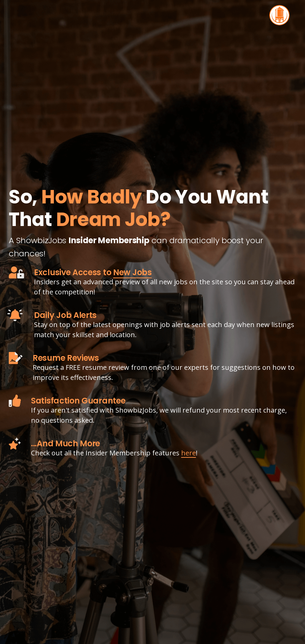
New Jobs (132, 272)
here (189, 453)
